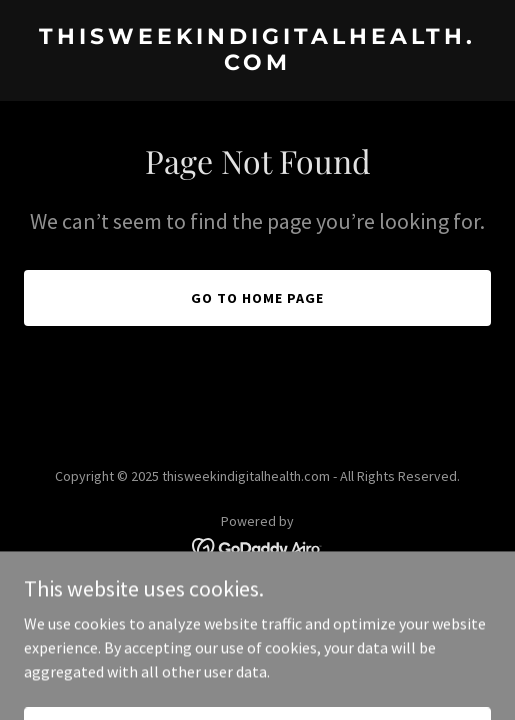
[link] (257, 64)
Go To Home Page (257, 298)
